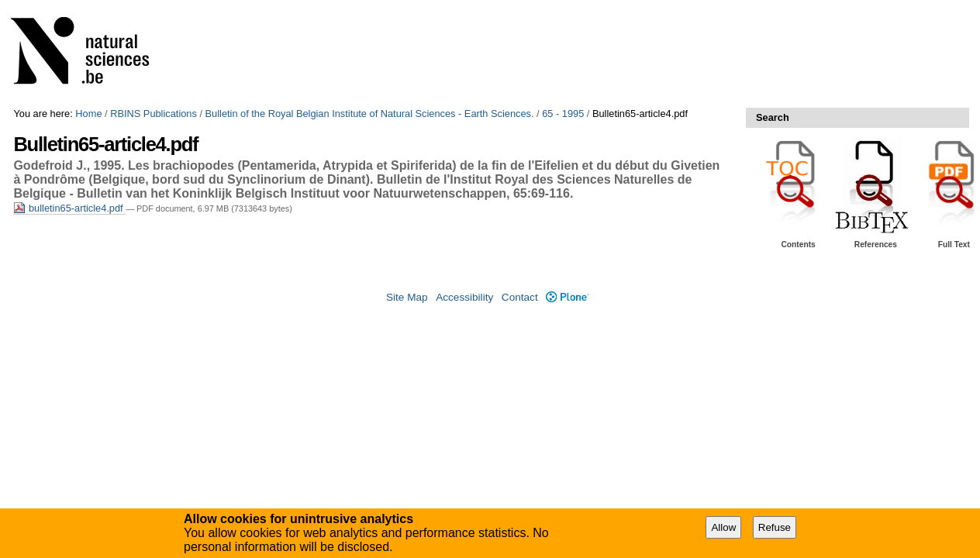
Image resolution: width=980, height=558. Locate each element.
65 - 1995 (563, 114)
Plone (567, 297)
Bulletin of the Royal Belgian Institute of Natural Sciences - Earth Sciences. (370, 114)
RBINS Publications (154, 114)
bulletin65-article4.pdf (69, 208)
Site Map (407, 297)
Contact (520, 297)
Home (88, 114)
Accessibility (464, 297)
